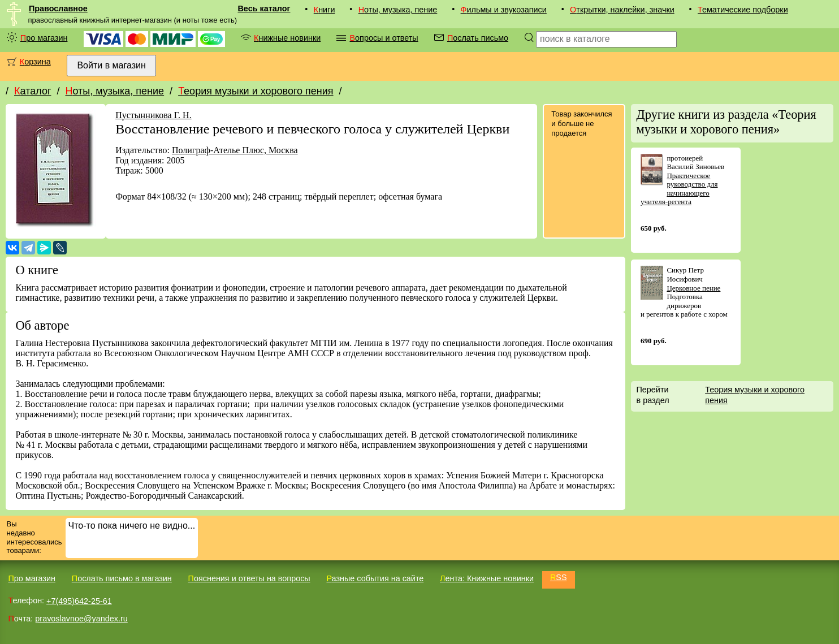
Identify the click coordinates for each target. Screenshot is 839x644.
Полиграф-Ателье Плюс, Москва (235, 150)
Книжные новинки (287, 38)
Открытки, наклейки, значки (622, 10)
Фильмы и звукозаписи (504, 10)
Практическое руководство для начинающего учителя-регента (679, 189)
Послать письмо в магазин (122, 578)
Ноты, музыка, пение (398, 10)
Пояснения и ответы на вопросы (249, 578)
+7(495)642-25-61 (79, 600)
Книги (325, 10)
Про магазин (44, 38)
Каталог (33, 91)
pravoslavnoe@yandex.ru (81, 619)
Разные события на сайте (375, 578)
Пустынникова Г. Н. (153, 115)
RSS (559, 577)
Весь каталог (264, 8)
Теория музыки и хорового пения (256, 91)
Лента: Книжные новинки (487, 578)
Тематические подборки (743, 10)
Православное (58, 8)
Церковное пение (693, 288)
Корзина (35, 62)
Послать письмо (478, 38)
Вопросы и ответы (384, 38)
